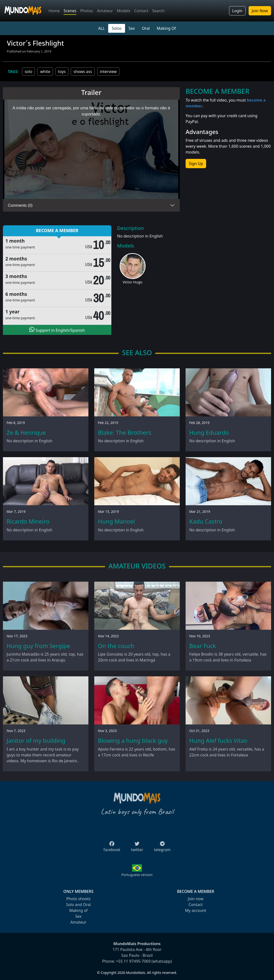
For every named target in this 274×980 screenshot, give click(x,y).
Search (158, 11)
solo (28, 72)
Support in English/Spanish (57, 330)
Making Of (166, 28)
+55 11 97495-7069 (133, 961)
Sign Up (196, 164)
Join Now (260, 11)
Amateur (105, 11)
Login (237, 11)
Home (54, 11)
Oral (146, 28)
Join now (196, 899)
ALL (101, 28)
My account (196, 910)
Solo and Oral (78, 905)
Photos (87, 11)
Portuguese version (137, 875)
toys (62, 72)
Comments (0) (20, 205)
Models (123, 11)
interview (108, 72)
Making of (78, 910)
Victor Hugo (133, 282)
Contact (141, 11)
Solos (117, 28)
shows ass (83, 72)
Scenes (70, 11)
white (45, 72)
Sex (132, 28)
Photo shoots (78, 899)
